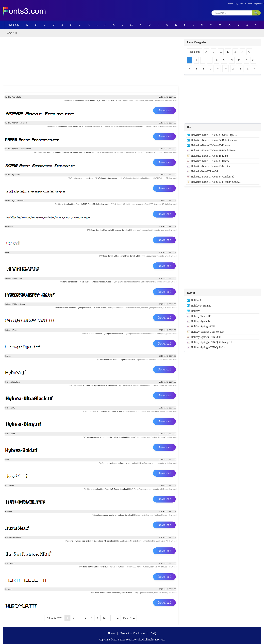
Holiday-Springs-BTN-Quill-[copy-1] (211, 342)
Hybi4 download (131, 463)
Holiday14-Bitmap (201, 306)
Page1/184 (129, 618)
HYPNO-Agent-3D (12, 175)
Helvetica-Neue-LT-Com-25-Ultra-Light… (214, 135)
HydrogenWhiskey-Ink (14, 278)
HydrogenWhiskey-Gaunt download (91, 308)
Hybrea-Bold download (117, 437)
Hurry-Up (8, 589)
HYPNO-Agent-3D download (105, 178)
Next (106, 618)
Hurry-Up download (124, 593)
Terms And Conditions (133, 633)
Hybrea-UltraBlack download (105, 385)
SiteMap (261, 4)
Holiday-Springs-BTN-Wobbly (208, 332)
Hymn (7, 252)
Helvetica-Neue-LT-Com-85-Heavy (210, 161)
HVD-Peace (9, 486)
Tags (236, 4)
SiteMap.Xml (250, 4)
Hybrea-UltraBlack (12, 382)
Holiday (195, 311)
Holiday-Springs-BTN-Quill (206, 337)
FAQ (153, 633)
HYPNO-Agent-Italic (13, 97)
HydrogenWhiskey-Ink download (98, 282)
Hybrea (7, 356)
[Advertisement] (93, 62)
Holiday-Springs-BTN (203, 326)
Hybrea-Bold (10, 434)
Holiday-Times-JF (201, 316)
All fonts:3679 (54, 618)
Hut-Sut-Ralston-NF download (102, 541)
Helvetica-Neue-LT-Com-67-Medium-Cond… (216, 182)
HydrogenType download (113, 334)
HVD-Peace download (119, 489)
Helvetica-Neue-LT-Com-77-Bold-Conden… (215, 140)
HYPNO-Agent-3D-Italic (14, 201)
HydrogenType (11, 330)
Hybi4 (7, 460)
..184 (116, 618)
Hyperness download (121, 230)
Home (231, 4)
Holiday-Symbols (200, 321)
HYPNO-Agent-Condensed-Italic (18, 149)
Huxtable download (125, 515)
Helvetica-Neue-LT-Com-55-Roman (210, 145)
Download (164, 110)
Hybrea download (128, 360)
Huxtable (8, 511)
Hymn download (131, 256)
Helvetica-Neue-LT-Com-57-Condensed (213, 177)
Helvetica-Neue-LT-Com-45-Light (209, 156)
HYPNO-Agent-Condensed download (88, 126)
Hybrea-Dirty (10, 408)
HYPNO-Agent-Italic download (102, 100)
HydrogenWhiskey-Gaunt (15, 304)
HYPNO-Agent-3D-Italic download (94, 204)
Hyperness (9, 226)
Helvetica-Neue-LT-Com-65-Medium (211, 166)
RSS (242, 4)
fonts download (75, 100)
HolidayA (196, 300)
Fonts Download (135, 640)
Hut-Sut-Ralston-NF (13, 537)
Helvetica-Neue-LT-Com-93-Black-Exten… (215, 150)
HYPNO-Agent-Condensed (16, 123)
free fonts (85, 100)
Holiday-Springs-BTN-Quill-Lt (208, 347)
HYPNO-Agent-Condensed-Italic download (77, 152)
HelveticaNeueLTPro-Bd (204, 171)
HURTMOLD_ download (114, 567)
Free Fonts (13, 25)
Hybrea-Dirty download (117, 411)
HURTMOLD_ (10, 563)
